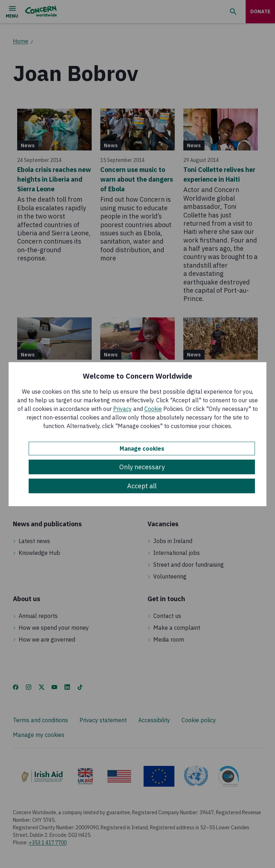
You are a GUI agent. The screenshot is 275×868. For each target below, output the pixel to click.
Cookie (153, 409)
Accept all (142, 486)
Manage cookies (142, 449)
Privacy (122, 409)
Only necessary (142, 467)
